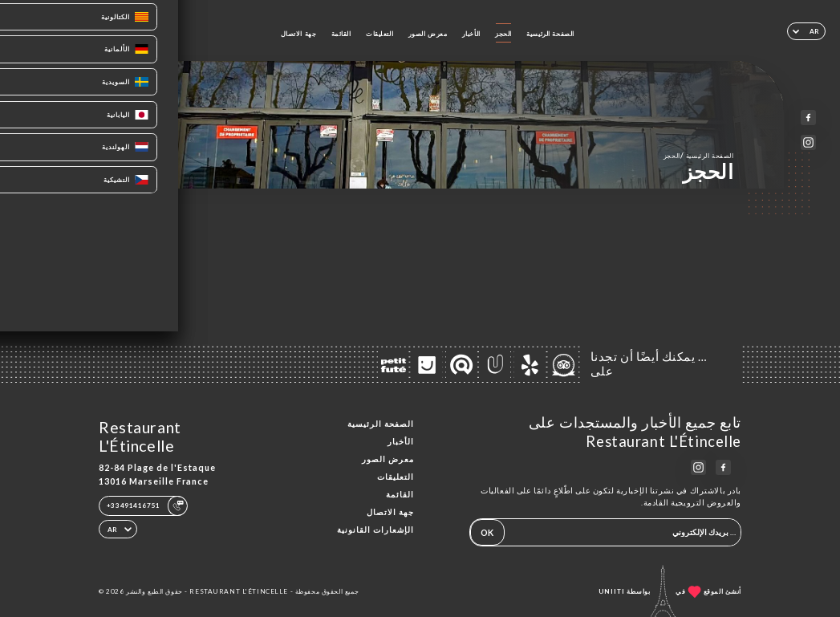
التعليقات (379, 34)
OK (487, 532)
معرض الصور (428, 34)
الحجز (503, 34)
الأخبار (471, 34)
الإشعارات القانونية (375, 530)
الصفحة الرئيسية (550, 34)
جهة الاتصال (299, 34)
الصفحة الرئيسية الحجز (699, 155)
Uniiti (612, 591)
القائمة (341, 34)
